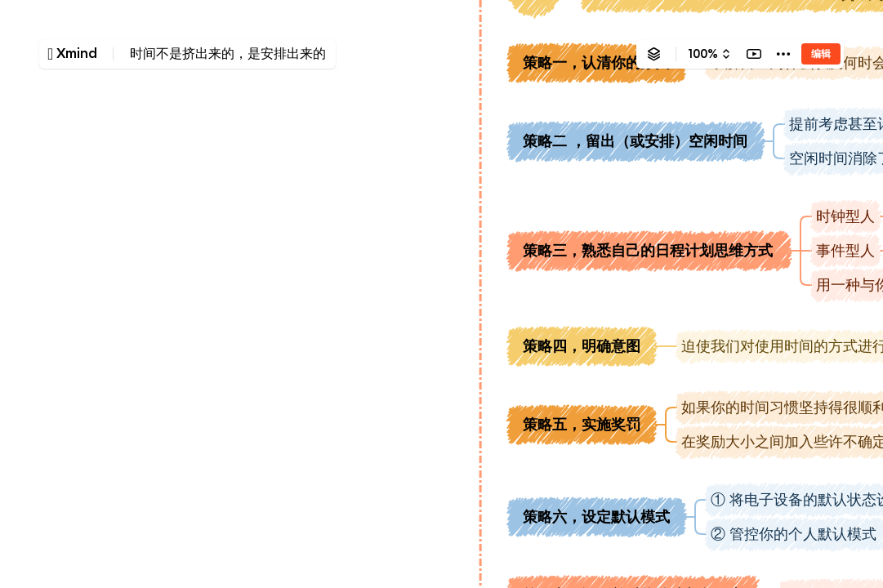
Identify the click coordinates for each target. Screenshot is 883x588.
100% (703, 54)
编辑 (821, 53)
